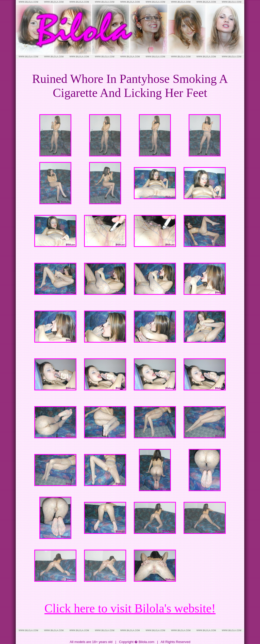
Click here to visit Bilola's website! (130, 608)
